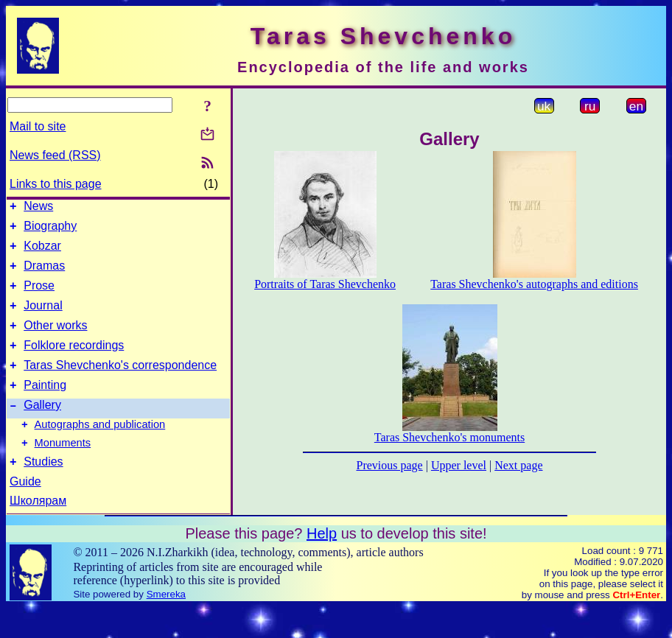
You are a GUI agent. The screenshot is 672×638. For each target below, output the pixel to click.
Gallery (42, 429)
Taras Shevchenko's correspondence (120, 385)
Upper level (459, 465)
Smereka (166, 625)
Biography (50, 230)
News (38, 208)
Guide (25, 512)
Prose (39, 297)
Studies (43, 492)
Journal (43, 319)
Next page (518, 465)
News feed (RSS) (55, 155)
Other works (55, 341)
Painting (45, 407)
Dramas (44, 274)
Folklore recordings (74, 363)
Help (322, 564)
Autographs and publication (100, 451)
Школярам (38, 532)
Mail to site (38, 126)
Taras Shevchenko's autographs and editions (534, 284)
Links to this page (56, 184)
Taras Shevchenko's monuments (449, 437)
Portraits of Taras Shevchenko (325, 284)
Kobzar (42, 252)
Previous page (390, 465)
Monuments (63, 472)
